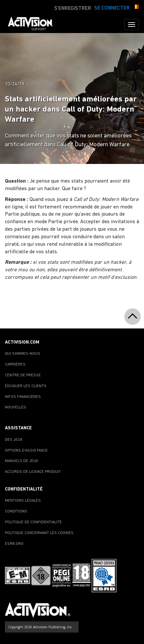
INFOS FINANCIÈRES (23, 397)
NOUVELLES (16, 407)
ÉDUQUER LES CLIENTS (26, 386)
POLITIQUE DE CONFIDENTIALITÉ (33, 522)
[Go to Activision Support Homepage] (34, 25)
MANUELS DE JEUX (22, 461)
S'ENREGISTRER (73, 9)
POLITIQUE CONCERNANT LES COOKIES (39, 533)
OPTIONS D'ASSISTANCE (26, 451)
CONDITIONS (16, 511)
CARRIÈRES (15, 365)
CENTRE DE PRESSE (23, 375)
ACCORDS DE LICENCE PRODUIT (33, 472)
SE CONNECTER (112, 8)
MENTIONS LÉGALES (23, 501)
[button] (136, 8)
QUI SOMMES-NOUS (23, 354)
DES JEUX (14, 440)
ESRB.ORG (14, 544)
